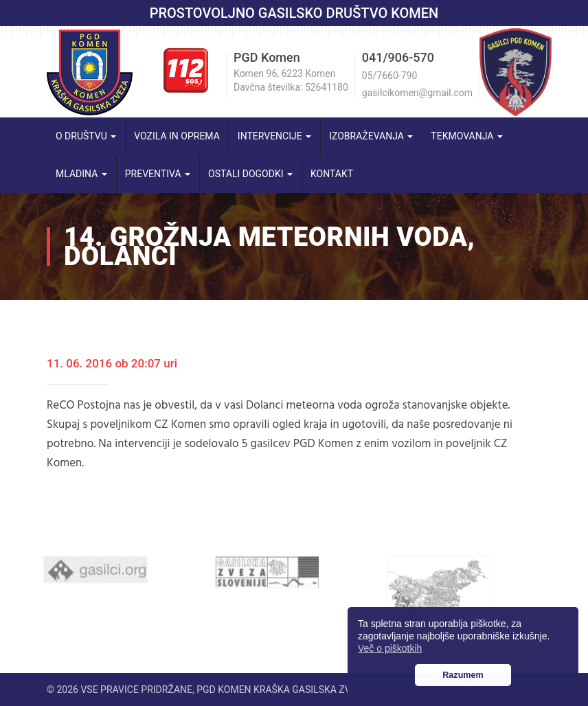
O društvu (86, 136)
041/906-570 (398, 57)
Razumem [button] (463, 675)
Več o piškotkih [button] (390, 648)
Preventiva (158, 174)
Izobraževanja (371, 136)
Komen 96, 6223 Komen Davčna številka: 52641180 (291, 80)
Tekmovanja (467, 136)
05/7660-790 (389, 76)
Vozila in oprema (177, 136)
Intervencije (274, 136)
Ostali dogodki (250, 174)
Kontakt (332, 174)
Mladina (81, 174)
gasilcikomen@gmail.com (417, 93)
